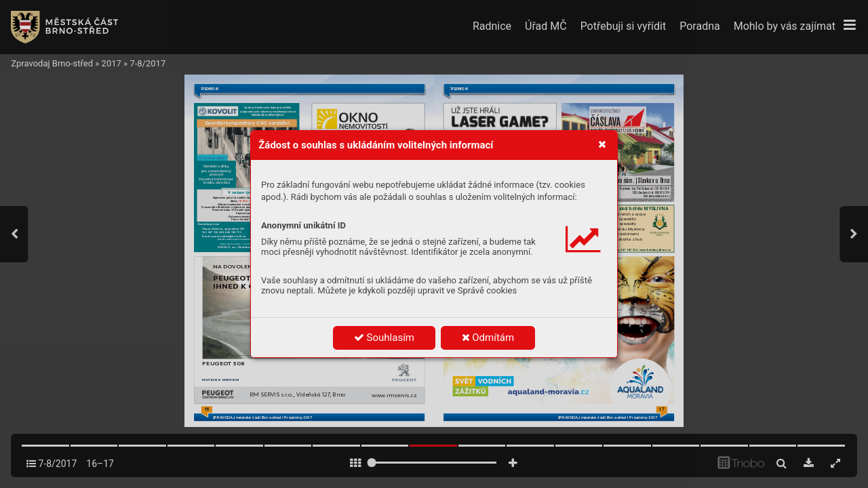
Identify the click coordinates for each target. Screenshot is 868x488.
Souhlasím (384, 338)
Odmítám (488, 338)
